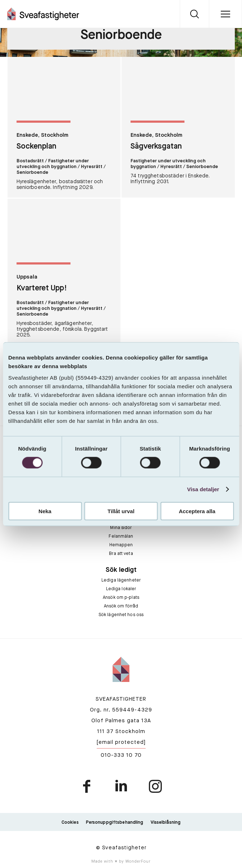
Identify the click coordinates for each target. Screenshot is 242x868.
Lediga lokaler (121, 589)
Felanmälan (121, 537)
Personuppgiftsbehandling (115, 823)
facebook (87, 786)
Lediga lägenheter (121, 580)
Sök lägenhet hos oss (121, 615)
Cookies (70, 823)
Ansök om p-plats (121, 598)
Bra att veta (121, 554)
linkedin (121, 786)
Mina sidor (121, 528)
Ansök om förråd (121, 606)
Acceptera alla (197, 511)
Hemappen (121, 545)
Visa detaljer (203, 489)
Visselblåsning (166, 823)
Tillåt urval (121, 511)
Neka (45, 511)
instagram (155, 786)
